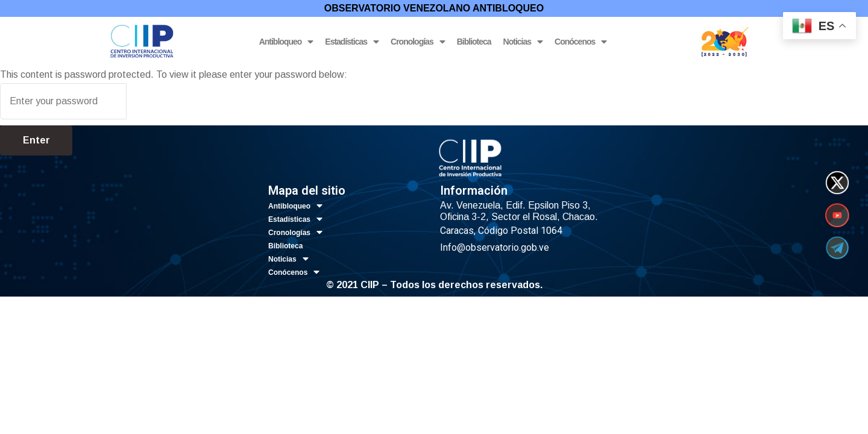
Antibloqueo (286, 42)
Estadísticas (352, 42)
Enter (36, 140)
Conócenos (580, 42)
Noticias (523, 42)
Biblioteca (474, 42)
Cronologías (418, 42)
